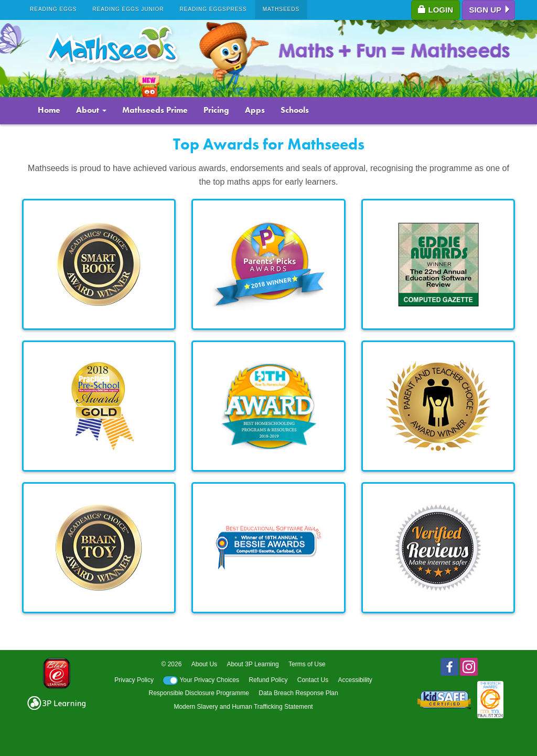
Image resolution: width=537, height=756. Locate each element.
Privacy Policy (134, 680)
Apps (255, 110)
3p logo (57, 703)
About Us (204, 664)
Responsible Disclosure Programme (198, 693)
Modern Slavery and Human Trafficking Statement (243, 707)
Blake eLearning (57, 673)
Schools (295, 110)
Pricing (216, 110)
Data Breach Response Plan (298, 693)
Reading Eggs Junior (128, 9)
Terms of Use (307, 664)
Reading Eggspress (213, 9)
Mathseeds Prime (155, 110)
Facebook (449, 667)
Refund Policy (268, 680)
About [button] (91, 110)
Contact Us (313, 680)
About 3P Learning (253, 664)
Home (49, 110)
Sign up (490, 10)
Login (436, 10)
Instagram (469, 667)
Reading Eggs (53, 9)
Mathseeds (281, 9)
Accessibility (355, 680)
